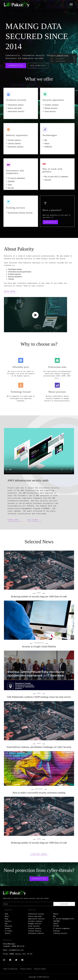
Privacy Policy (26, 969)
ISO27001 (11, 181)
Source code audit (15, 108)
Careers (8, 928)
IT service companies (61, 928)
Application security (16, 111)
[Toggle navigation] (71, 4)
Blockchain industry (16, 147)
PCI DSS (11, 188)
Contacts (8, 921)
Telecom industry (15, 143)
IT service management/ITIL (64, 919)
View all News (39, 854)
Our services (38, 66)
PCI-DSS (56, 926)
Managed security (51, 108)
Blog (6, 919)
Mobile (47, 143)
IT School (8, 931)
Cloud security (50, 111)
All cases (33, 520)
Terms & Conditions (10, 969)
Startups (48, 180)
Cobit (10, 185)
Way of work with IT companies (56, 176)
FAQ (6, 924)
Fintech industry (15, 140)
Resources (8, 926)
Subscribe (64, 904)
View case (13, 520)
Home (6, 914)
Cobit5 (56, 924)
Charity (8, 933)
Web (46, 140)
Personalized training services (20, 213)
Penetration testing (16, 105)
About (7, 916)
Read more (10, 291)
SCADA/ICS (48, 147)
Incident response (51, 105)
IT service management (17, 178)
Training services (60, 933)
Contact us (16, 66)
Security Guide (40, 969)
